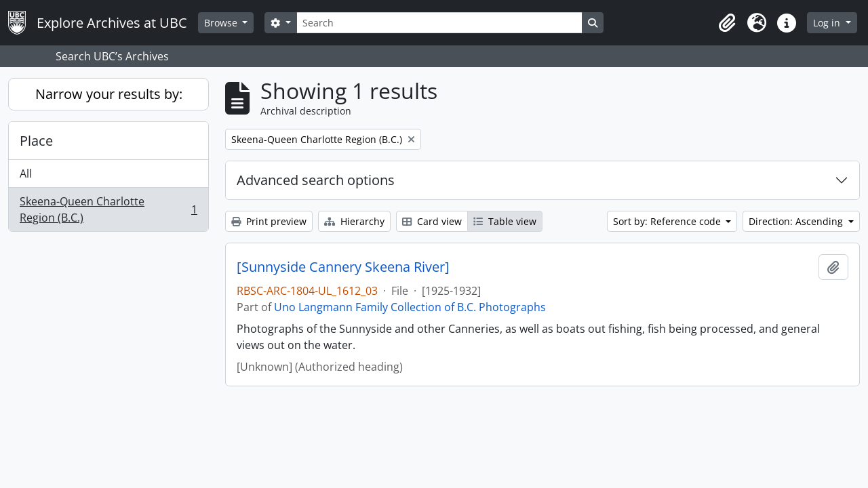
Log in (828, 23)
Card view (432, 221)
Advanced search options (316, 180)
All (26, 174)
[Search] (439, 23)
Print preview (269, 221)
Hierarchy (354, 221)
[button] (727, 23)
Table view (505, 221)
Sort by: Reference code (668, 221)
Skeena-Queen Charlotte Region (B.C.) (108, 209)
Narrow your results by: (109, 94)
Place (36, 141)
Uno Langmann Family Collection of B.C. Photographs (410, 307)
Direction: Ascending (797, 221)
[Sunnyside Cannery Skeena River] (343, 267)
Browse (222, 23)
